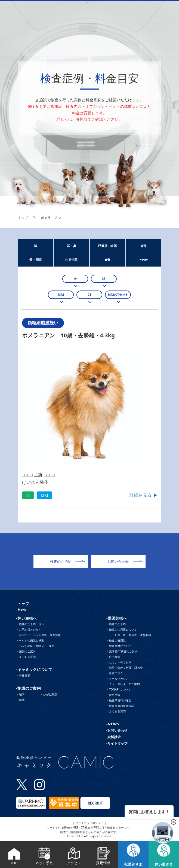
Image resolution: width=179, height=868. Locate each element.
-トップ (23, 603)
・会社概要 (23, 676)
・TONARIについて (119, 689)
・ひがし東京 (49, 694)
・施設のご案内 (26, 651)
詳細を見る (141, 495)
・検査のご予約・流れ (30, 624)
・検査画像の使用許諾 (120, 706)
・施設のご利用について (122, 629)
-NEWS (113, 724)
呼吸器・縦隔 (107, 246)
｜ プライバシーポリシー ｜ (90, 823)
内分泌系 (71, 260)
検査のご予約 (67, 562)
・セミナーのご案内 (119, 662)
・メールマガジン (118, 678)
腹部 (143, 246)
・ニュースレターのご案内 (123, 684)
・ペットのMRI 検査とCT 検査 (35, 646)
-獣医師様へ (117, 618)
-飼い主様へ (27, 618)
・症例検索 (113, 657)
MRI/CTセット (118, 294)
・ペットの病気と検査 (30, 640)
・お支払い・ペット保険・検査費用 (39, 635)
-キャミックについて (34, 669)
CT (89, 294)
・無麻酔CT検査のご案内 (122, 651)
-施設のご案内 (29, 688)
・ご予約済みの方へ (29, 629)
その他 (143, 260)
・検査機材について (119, 646)
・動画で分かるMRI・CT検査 (125, 668)
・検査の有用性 (116, 640)
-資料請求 (114, 737)
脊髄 (108, 260)
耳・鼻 (72, 246)
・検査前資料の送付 (119, 700)
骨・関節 (36, 260)
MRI (61, 294)
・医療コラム (115, 673)
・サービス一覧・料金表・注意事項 (129, 635)
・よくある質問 (26, 657)
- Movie (21, 610)
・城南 (21, 694)
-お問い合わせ (117, 730)
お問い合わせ (125, 562)
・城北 (21, 700)
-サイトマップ (117, 743)
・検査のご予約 (116, 624)
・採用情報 (113, 695)
